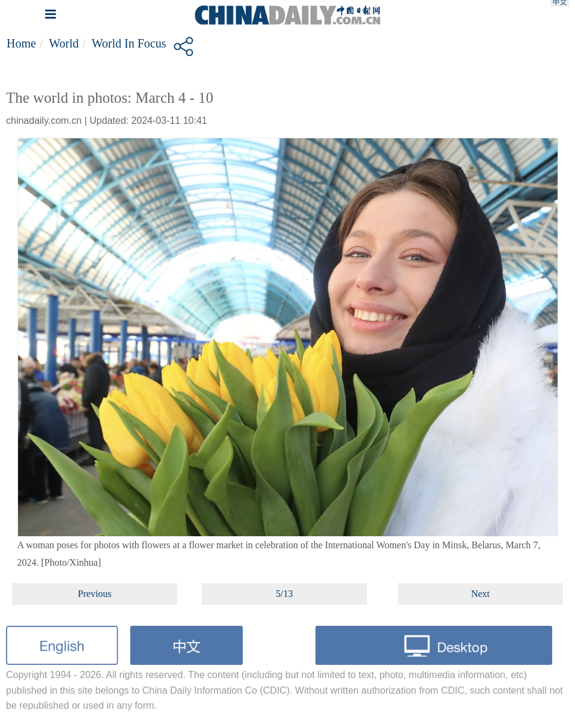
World (64, 43)
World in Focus (129, 43)
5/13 (284, 594)
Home (21, 43)
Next (480, 594)
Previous (95, 594)
